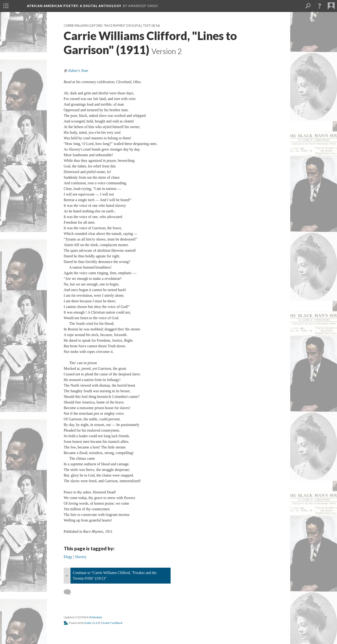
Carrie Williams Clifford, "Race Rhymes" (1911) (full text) (108, 26)
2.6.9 (96, 623)
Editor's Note (78, 71)
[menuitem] (6, 6)
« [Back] (67, 576)
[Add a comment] (69, 592)
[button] (319, 6)
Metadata (96, 617)
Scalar (88, 623)
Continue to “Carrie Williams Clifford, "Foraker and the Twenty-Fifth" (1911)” (115, 576)
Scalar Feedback (112, 623)
